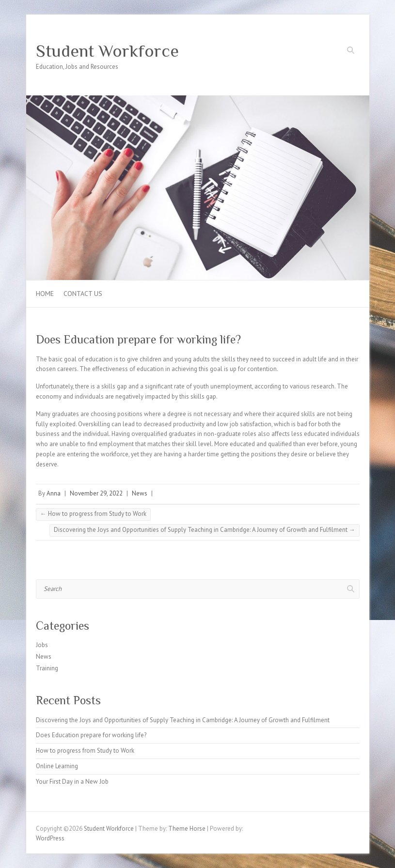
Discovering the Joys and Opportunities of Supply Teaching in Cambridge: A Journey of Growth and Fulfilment (205, 530)
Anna (54, 493)
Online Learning (57, 766)
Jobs (42, 645)
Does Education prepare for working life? (91, 735)
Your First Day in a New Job (72, 782)
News (140, 493)
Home (45, 294)
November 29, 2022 (96, 493)
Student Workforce (107, 51)
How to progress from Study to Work (93, 514)
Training (47, 668)
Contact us (83, 294)
